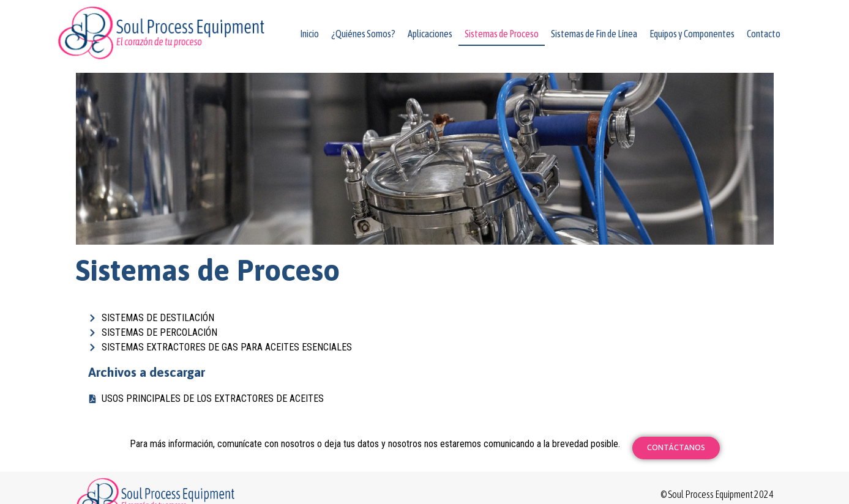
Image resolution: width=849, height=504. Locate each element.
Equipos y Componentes (692, 34)
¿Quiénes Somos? (363, 34)
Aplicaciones (430, 34)
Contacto (764, 34)
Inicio (309, 34)
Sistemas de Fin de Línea (594, 34)
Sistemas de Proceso (502, 34)
